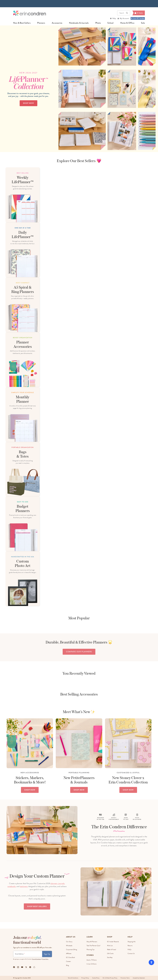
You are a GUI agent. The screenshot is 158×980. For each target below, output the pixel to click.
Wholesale (69, 946)
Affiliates (69, 953)
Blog (67, 965)
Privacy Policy (85, 978)
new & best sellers (22, 23)
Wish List (110, 946)
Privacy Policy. (45, 959)
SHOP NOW (30, 790)
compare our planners (79, 652)
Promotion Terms (125, 978)
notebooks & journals (79, 23)
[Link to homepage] (30, 13)
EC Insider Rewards (113, 942)
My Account (124, 18)
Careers (68, 961)
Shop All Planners (92, 942)
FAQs (129, 950)
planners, (54, 883)
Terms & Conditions (37, 959)
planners (41, 23)
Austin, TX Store (92, 960)
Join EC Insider (138, 18)
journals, (62, 883)
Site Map (110, 957)
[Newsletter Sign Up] (28, 954)
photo (98, 23)
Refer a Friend (112, 950)
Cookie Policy (96, 978)
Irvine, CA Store (91, 964)
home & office (127, 23)
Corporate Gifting (71, 950)
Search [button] (124, 13)
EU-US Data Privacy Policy (110, 978)
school (110, 23)
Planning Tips (91, 950)
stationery (24, 886)
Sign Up (47, 954)
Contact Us (131, 953)
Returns (130, 946)
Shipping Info (132, 942)
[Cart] (139, 13)
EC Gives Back (70, 957)
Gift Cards (110, 953)
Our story (69, 942)
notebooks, (12, 886)
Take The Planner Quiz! (93, 946)
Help (114, 18)
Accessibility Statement (139, 978)
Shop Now (28, 103)
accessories (57, 23)
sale (143, 23)
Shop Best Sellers (37, 906)
